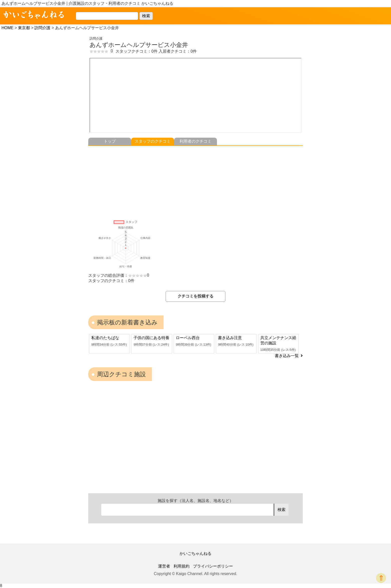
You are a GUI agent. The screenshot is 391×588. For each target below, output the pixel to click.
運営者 (164, 566)
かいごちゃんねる (195, 553)
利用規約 (182, 566)
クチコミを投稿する (195, 296)
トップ (110, 141)
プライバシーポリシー (213, 566)
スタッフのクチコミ (153, 141)
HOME (7, 28)
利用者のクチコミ (195, 141)
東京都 (24, 28)
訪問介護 (42, 28)
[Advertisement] (195, 181)
